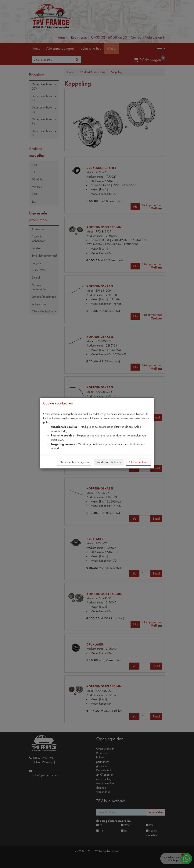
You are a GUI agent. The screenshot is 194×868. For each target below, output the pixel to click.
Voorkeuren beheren (109, 462)
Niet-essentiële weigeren (74, 462)
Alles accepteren (138, 462)
